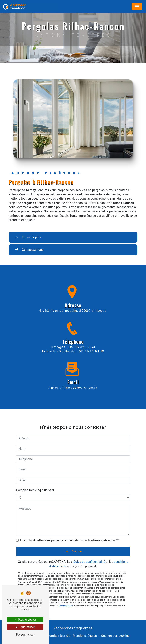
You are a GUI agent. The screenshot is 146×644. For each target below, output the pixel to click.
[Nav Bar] (137, 7)
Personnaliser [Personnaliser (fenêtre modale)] (25, 635)
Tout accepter (25, 620)
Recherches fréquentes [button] (73, 628)
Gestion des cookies (115, 636)
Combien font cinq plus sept (35, 485)
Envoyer (77, 546)
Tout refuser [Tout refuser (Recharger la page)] (25, 627)
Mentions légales (85, 636)
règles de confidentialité (89, 556)
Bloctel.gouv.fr (66, 600)
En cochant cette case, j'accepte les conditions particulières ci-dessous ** (69, 535)
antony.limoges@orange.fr (73, 382)
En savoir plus (27, 237)
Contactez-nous (28, 250)
